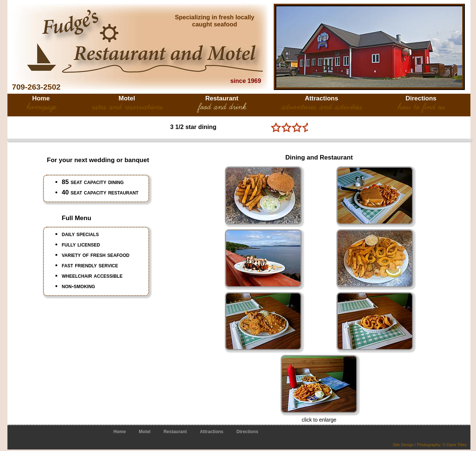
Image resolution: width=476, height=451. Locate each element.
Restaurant (222, 98)
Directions (421, 98)
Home (41, 98)
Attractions (322, 98)
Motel (127, 98)
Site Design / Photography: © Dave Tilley (430, 445)
